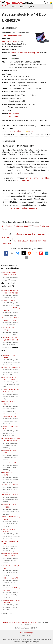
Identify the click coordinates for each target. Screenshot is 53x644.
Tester (22, 7)
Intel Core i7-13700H (10, 41)
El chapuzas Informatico (16, 131)
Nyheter (31, 7)
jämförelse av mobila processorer (24, 208)
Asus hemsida (14, 114)
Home (13, 7)
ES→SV (31, 131)
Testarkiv (33, 623)
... (50, 7)
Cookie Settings (26, 633)
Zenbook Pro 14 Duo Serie (12, 35)
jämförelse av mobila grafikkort (37, 178)
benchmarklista (23, 181)
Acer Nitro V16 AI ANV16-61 (11, 367)
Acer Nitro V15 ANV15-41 (10, 495)
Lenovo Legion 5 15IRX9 (10, 463)
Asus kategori (14, 116)
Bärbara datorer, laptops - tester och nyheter (15, 623)
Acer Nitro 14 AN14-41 (9, 300)
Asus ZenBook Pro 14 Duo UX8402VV (17, 226)
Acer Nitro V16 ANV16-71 (10, 485)
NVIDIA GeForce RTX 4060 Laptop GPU (25, 53)
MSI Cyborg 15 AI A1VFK (10, 578)
